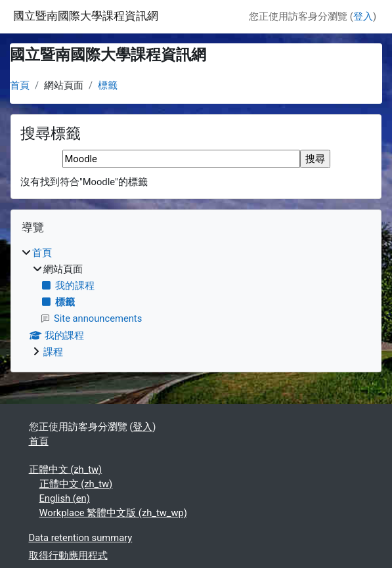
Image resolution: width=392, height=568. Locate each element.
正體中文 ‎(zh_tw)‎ (66, 470)
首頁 (20, 85)
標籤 (108, 85)
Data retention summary (81, 538)
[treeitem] (196, 302)
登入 (363, 16)
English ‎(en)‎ (65, 498)
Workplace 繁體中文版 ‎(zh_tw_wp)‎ (113, 513)
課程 (53, 352)
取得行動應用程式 (68, 556)
